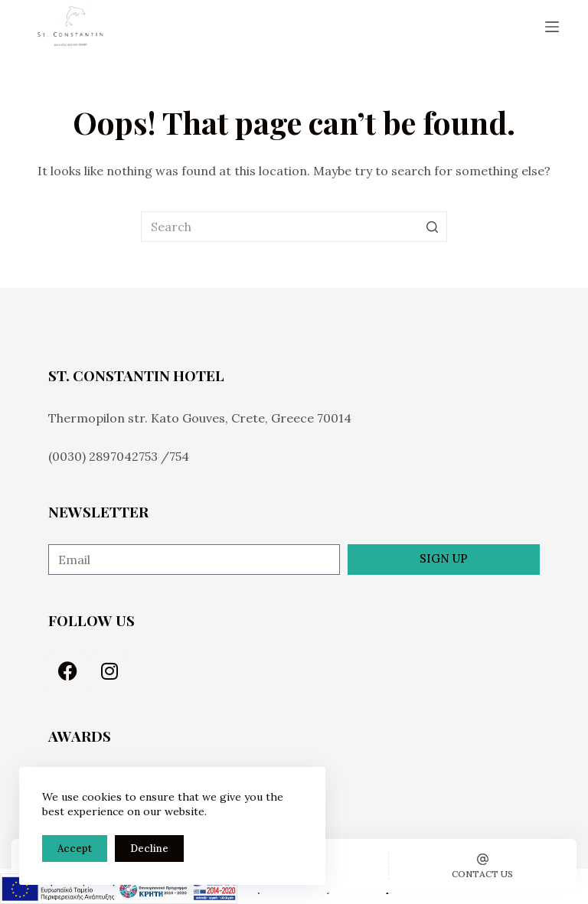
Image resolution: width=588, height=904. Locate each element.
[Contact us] (483, 866)
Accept (75, 849)
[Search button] (432, 227)
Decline (149, 849)
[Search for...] (294, 227)
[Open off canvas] (552, 27)
